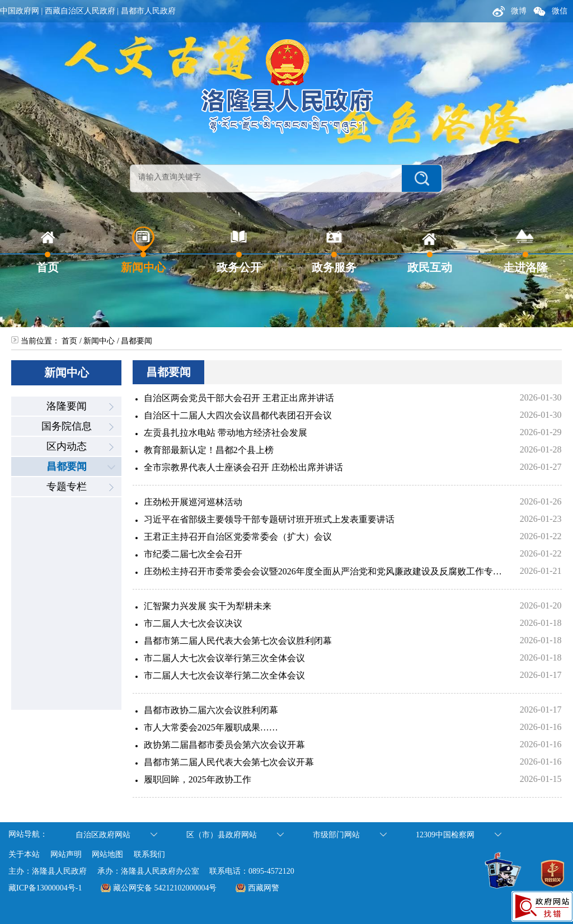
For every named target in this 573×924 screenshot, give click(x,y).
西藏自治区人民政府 (80, 11)
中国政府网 (20, 11)
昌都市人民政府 (148, 11)
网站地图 (107, 854)
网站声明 (66, 854)
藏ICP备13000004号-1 (45, 888)
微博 (509, 11)
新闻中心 (99, 341)
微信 (550, 11)
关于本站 (24, 854)
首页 (69, 341)
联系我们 (149, 854)
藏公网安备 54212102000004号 (165, 888)
